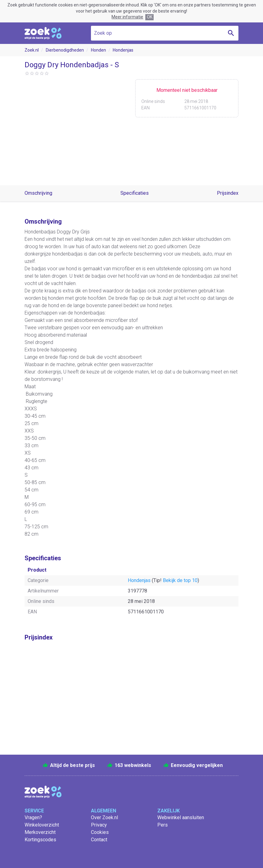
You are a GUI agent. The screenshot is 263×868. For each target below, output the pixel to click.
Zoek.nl (32, 50)
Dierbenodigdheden (65, 50)
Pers (163, 825)
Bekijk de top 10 (180, 580)
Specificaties (135, 193)
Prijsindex (228, 193)
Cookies (100, 832)
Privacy (99, 825)
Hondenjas (123, 50)
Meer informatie (127, 17)
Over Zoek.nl (104, 817)
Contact (99, 840)
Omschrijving (38, 193)
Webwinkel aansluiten (181, 817)
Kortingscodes (40, 840)
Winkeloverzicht (42, 825)
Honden (98, 50)
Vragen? (33, 817)
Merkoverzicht (40, 832)
